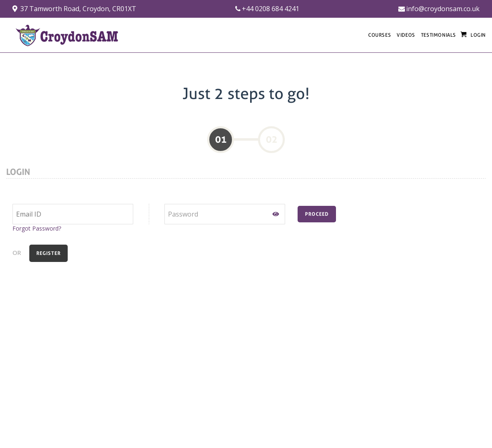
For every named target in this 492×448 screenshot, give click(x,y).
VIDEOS (406, 35)
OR (17, 253)
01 (221, 139)
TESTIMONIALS (439, 35)
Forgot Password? (37, 228)
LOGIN (478, 35)
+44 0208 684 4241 (267, 9)
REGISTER (48, 253)
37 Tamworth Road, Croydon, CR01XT (74, 9)
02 (272, 139)
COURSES (380, 35)
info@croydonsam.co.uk (439, 9)
